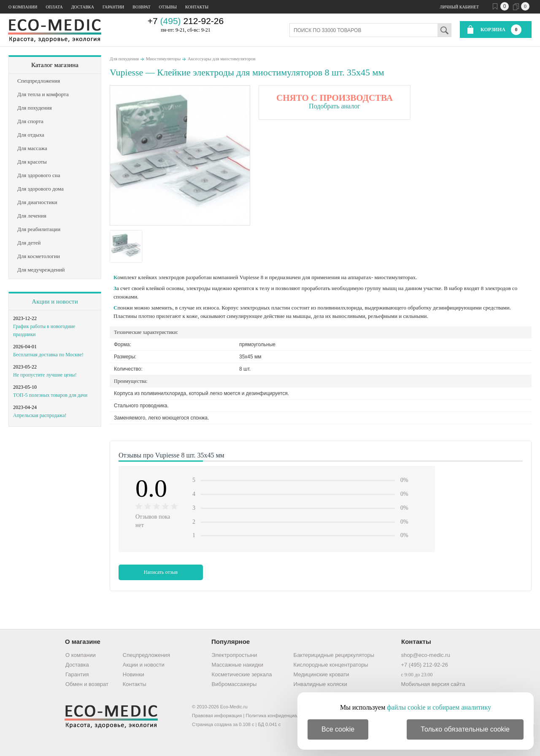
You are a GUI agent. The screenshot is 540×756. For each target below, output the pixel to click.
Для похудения (124, 59)
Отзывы (168, 7)
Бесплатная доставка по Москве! (48, 355)
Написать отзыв (161, 572)
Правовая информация (217, 716)
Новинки (134, 674)
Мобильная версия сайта (433, 684)
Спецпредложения (146, 655)
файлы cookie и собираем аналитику (439, 707)
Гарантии (113, 7)
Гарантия (77, 674)
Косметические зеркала (242, 674)
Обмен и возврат (87, 684)
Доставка (83, 7)
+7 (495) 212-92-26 (424, 665)
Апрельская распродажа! (40, 415)
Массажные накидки (238, 665)
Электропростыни (235, 655)
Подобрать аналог (335, 106)
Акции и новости (55, 301)
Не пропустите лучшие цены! (45, 375)
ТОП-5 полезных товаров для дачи (50, 395)
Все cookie (338, 729)
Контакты (197, 7)
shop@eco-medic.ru (425, 655)
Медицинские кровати (321, 674)
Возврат (141, 7)
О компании (23, 7)
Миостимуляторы (163, 59)
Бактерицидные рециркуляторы (334, 655)
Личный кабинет (459, 7)
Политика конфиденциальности (280, 716)
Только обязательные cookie (465, 729)
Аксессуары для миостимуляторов (222, 59)
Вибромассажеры (234, 684)
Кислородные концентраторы (331, 665)
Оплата (54, 7)
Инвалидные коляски (320, 684)
